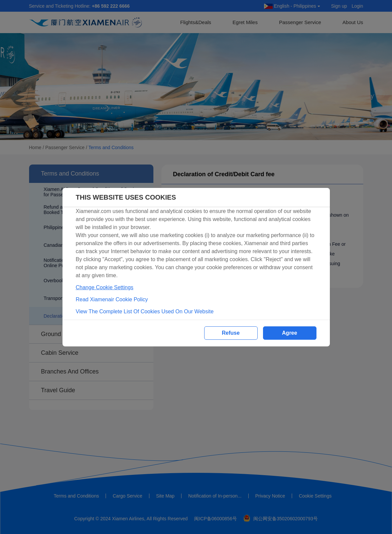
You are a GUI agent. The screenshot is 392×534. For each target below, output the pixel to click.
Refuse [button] (231, 333)
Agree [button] (290, 333)
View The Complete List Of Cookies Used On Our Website (145, 311)
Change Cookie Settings (105, 287)
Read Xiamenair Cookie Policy (112, 299)
